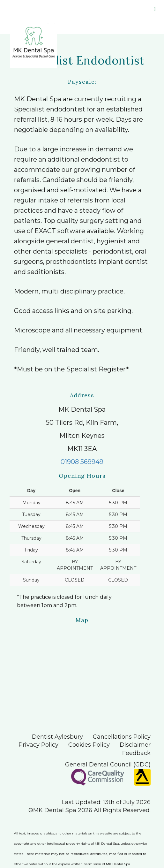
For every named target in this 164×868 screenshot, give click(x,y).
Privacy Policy (38, 745)
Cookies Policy (89, 745)
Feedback (136, 753)
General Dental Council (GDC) (108, 765)
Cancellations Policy (122, 737)
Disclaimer (135, 745)
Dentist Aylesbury (57, 737)
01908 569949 (82, 462)
